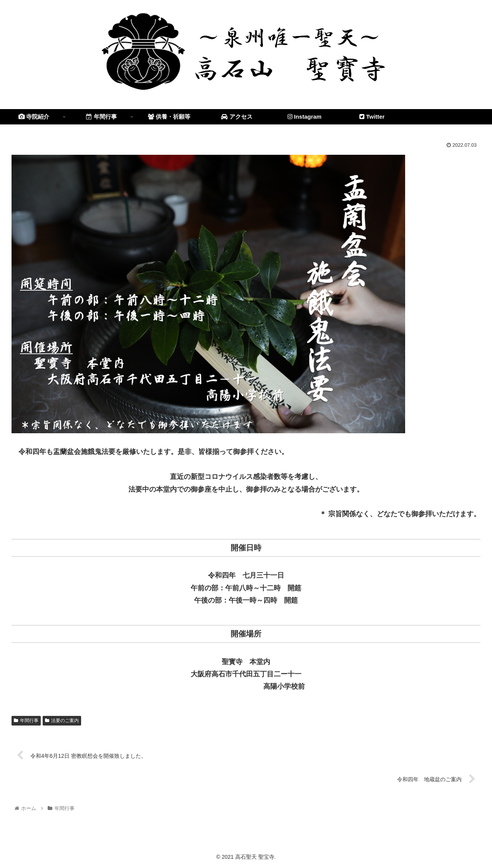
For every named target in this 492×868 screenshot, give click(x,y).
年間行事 (26, 721)
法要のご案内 (62, 721)
